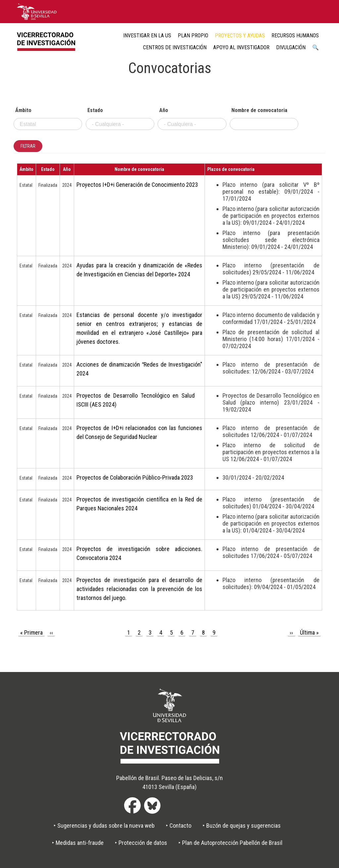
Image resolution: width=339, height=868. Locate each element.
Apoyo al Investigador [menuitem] (241, 47)
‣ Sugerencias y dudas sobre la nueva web (104, 826)
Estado (95, 110)
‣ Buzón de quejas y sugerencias (242, 826)
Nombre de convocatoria (259, 110)
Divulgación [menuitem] (291, 47)
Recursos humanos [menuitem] (295, 36)
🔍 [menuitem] (315, 47)
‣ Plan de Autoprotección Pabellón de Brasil (230, 843)
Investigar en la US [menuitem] (147, 36)
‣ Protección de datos (141, 843)
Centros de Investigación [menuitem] (175, 47)
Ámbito (23, 110)
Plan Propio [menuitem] (193, 36)
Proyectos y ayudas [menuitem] (240, 36)
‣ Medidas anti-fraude (78, 843)
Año (164, 110)
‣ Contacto (179, 826)
